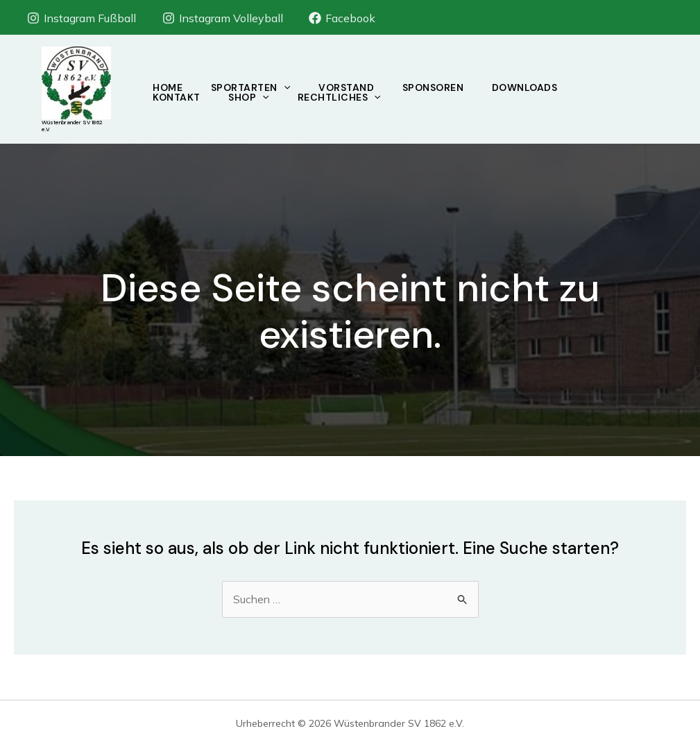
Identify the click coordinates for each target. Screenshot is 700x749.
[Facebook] (342, 18)
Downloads (535, 87)
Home (169, 87)
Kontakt (178, 97)
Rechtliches (345, 97)
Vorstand (352, 87)
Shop (253, 97)
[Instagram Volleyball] (222, 18)
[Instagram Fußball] (82, 18)
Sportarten (254, 87)
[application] (287, 87)
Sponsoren (441, 87)
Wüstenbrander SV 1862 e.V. (72, 126)
